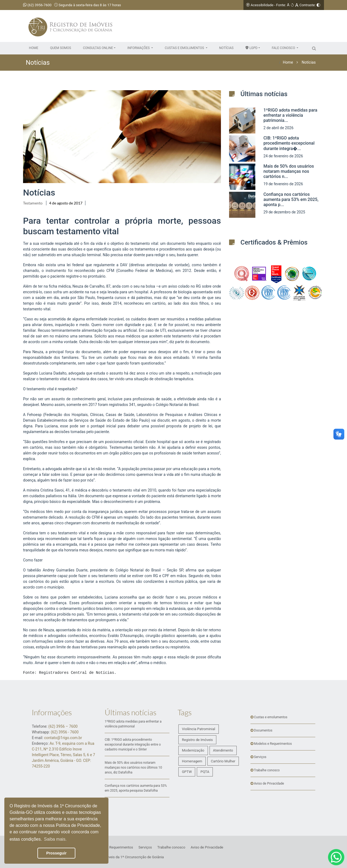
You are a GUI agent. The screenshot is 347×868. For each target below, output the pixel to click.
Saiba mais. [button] (55, 839)
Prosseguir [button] (56, 853)
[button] (99, 48)
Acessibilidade (262, 5)
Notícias (309, 62)
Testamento (33, 203)
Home (288, 62)
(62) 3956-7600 (37, 5)
